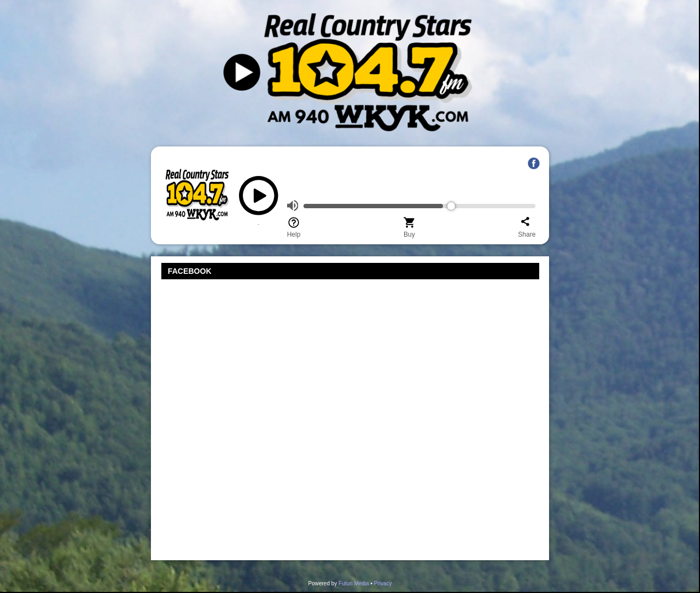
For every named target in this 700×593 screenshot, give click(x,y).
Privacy (383, 583)
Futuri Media (354, 583)
